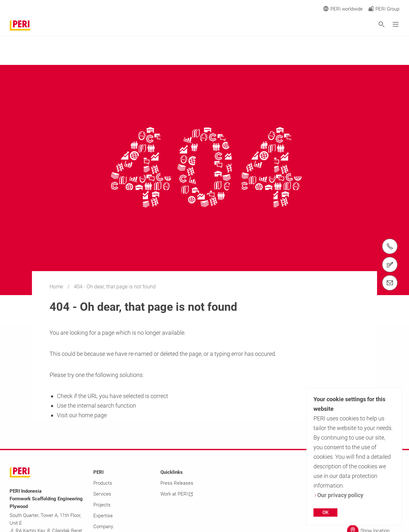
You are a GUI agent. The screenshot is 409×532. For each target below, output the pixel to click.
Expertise (103, 516)
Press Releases (177, 483)
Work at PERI (177, 494)
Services (102, 494)
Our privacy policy (338, 495)
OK (325, 512)
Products (103, 483)
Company (103, 527)
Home (57, 287)
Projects (102, 505)
